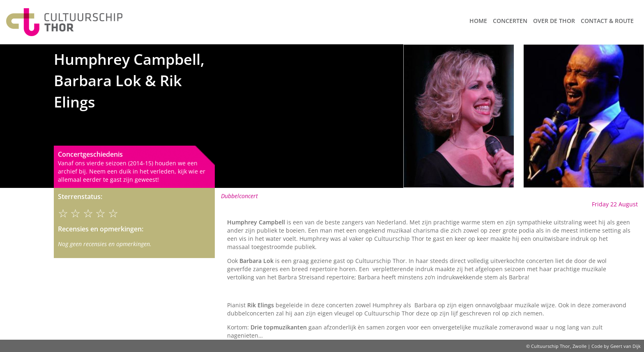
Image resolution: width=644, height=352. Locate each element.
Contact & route (607, 21)
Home (478, 21)
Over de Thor (554, 21)
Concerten (510, 21)
